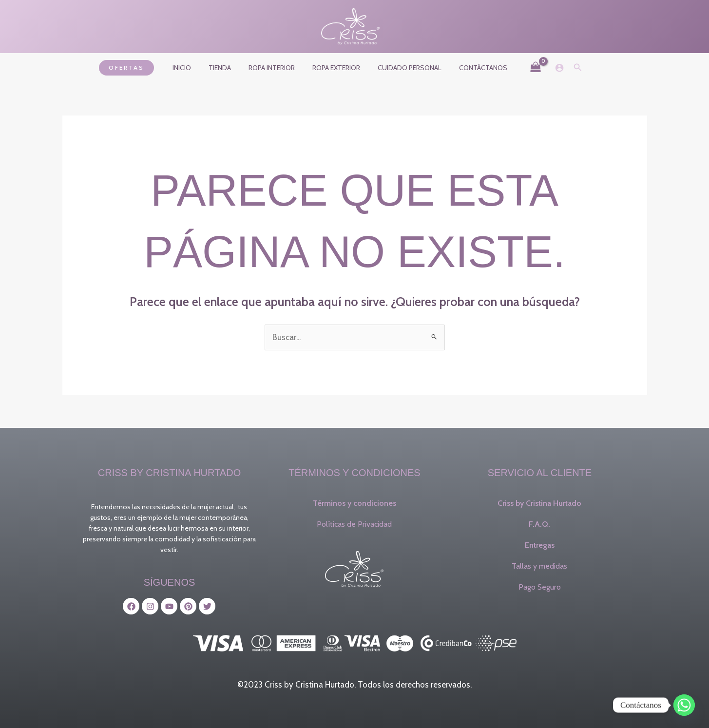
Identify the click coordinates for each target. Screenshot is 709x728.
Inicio (192, 68)
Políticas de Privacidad (354, 524)
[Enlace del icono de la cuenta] (548, 68)
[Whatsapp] (684, 705)
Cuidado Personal (404, 68)
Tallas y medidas (539, 566)
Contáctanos (473, 68)
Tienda (226, 68)
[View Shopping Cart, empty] (524, 68)
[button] (138, 68)
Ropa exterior (334, 68)
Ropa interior (274, 68)
